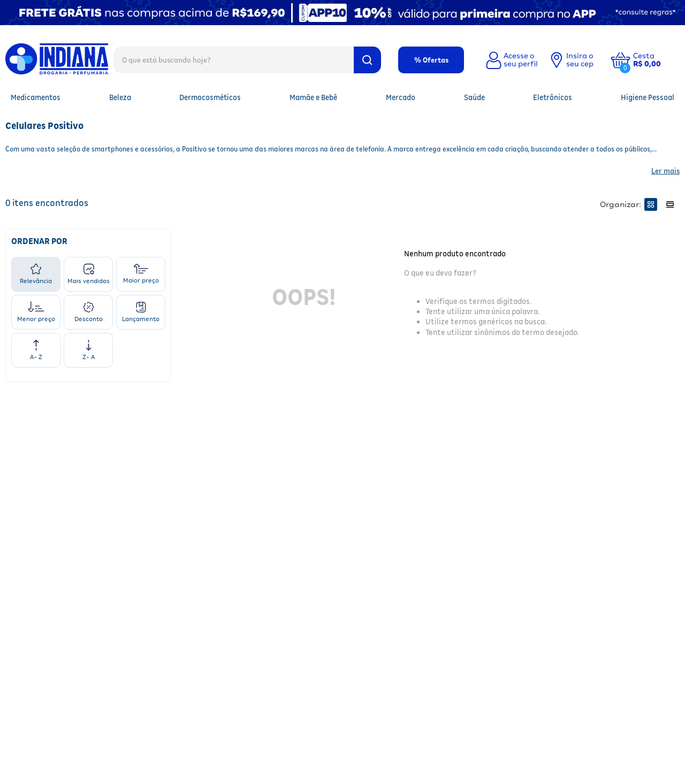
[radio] (651, 204)
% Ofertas (431, 60)
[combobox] (247, 59)
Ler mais (665, 171)
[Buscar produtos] (367, 60)
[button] (655, 60)
